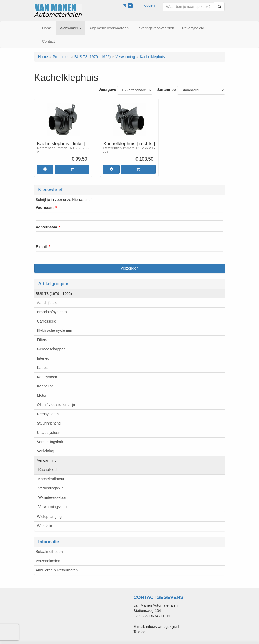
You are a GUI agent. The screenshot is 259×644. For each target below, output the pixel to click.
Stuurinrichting (49, 423)
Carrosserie (47, 321)
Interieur (44, 358)
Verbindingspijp (51, 488)
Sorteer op (167, 90)
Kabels (43, 368)
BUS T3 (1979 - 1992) (54, 294)
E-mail (41, 247)
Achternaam (47, 227)
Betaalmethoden (49, 552)
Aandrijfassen (48, 303)
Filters (42, 340)
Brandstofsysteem (52, 312)
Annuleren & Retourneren (57, 570)
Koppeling (45, 386)
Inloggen (148, 5)
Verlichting (46, 451)
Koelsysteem (48, 377)
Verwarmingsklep (53, 507)
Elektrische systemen (55, 330)
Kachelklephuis (51, 470)
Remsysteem (48, 414)
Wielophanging (49, 517)
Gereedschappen (51, 349)
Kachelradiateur (51, 479)
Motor (42, 395)
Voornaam (45, 208)
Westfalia (45, 526)
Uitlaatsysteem (49, 433)
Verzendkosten (48, 561)
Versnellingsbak (50, 442)
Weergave (107, 90)
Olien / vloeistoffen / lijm (57, 405)
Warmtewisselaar (53, 497)
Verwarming (47, 460)
